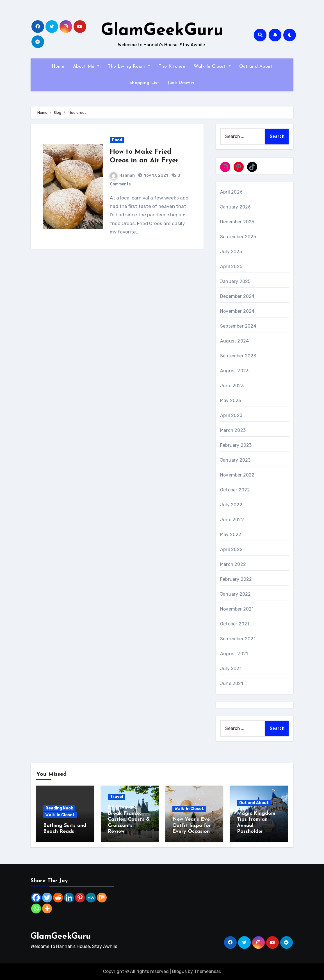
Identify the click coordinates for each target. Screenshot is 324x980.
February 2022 (236, 579)
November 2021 (237, 609)
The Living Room (129, 67)
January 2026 (235, 207)
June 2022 (232, 520)
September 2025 (238, 237)
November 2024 (237, 311)
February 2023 (236, 445)
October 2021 (235, 624)
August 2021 (234, 654)
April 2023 (231, 415)
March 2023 (233, 430)
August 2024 (234, 341)
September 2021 (238, 639)
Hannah (122, 175)
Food (117, 140)
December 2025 (237, 222)
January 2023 (235, 460)
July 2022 (231, 505)
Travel (117, 797)
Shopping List (144, 83)
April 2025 (231, 266)
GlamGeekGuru (162, 31)
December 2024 (237, 296)
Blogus (179, 971)
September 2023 (238, 356)
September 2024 (238, 326)
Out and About (256, 67)
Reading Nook (59, 808)
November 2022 (237, 475)
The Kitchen (172, 67)
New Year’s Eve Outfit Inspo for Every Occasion (192, 825)
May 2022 (231, 535)
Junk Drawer (181, 83)
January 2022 (235, 594)
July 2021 (231, 669)
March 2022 (233, 564)
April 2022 (231, 549)
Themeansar (207, 971)
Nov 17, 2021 (155, 175)
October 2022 (235, 490)
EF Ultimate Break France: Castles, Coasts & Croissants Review (129, 819)
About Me (86, 67)
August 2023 (234, 371)
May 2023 (231, 401)
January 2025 (235, 281)
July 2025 (231, 252)
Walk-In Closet (212, 67)
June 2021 (232, 683)
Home (58, 67)
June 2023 (232, 386)
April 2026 (231, 192)
